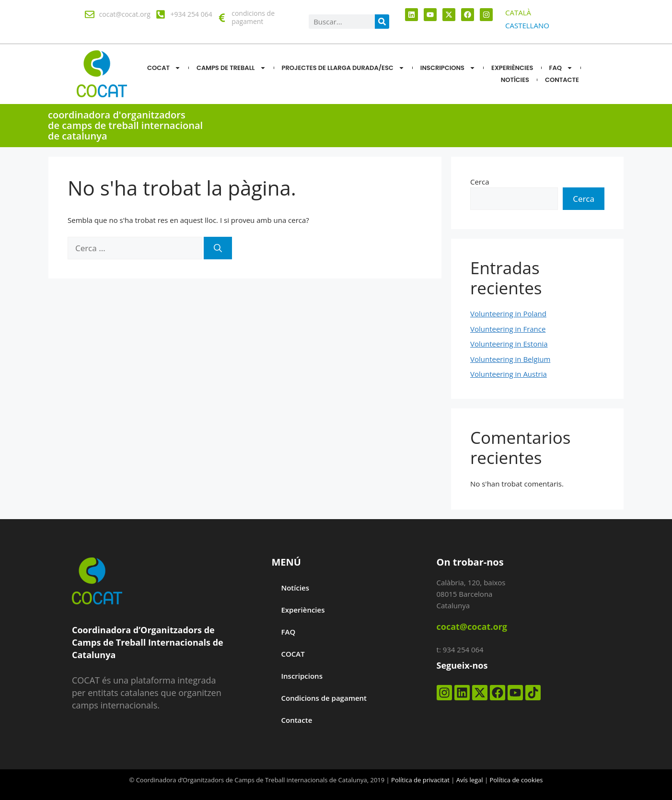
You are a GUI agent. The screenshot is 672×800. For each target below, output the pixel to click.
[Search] (382, 22)
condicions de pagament (253, 17)
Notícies (295, 588)
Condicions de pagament (324, 698)
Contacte (296, 720)
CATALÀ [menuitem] (518, 12)
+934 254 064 (191, 14)
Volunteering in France (508, 329)
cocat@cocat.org (125, 14)
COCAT (164, 68)
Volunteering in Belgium (510, 359)
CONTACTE (562, 80)
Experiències (512, 68)
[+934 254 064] (161, 14)
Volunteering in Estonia (509, 344)
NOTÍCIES (515, 80)
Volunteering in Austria (509, 374)
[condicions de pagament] (222, 18)
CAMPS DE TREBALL (231, 68)
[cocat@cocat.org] (90, 14)
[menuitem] (518, 13)
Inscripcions (448, 68)
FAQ (561, 68)
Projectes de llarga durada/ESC (343, 68)
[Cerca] (218, 248)
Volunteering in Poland (508, 313)
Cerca (480, 182)
